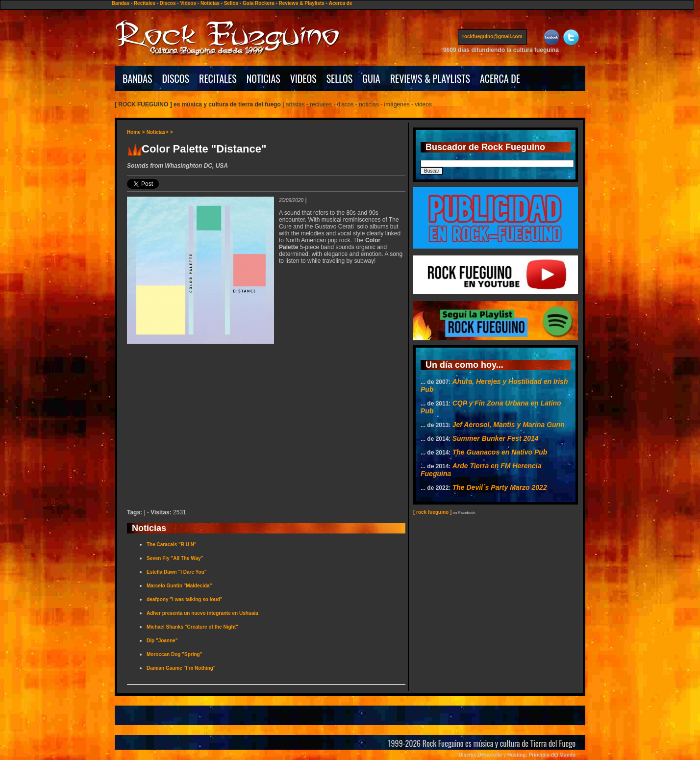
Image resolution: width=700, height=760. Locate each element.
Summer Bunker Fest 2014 (496, 438)
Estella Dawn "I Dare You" (177, 572)
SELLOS (340, 78)
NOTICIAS (263, 78)
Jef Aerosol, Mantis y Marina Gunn (509, 425)
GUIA (371, 78)
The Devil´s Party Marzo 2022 (500, 487)
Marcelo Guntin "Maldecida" (179, 586)
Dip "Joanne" (162, 641)
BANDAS (137, 78)
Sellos (231, 3)
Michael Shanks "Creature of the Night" (192, 627)
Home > (136, 132)
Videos (188, 3)
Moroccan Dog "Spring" (174, 654)
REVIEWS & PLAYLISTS (430, 78)
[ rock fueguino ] (432, 512)
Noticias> (158, 132)
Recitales (145, 3)
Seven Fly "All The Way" (175, 558)
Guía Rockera (258, 3)
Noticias (210, 3)
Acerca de (341, 3)
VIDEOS (303, 78)
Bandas (121, 3)
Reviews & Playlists (301, 3)
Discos (168, 3)
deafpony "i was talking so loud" (185, 599)
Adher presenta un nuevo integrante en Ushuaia (202, 613)
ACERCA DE (500, 78)
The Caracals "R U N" (172, 545)
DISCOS (176, 78)
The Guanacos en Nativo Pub (500, 452)
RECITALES (218, 78)
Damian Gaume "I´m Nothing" (181, 668)
